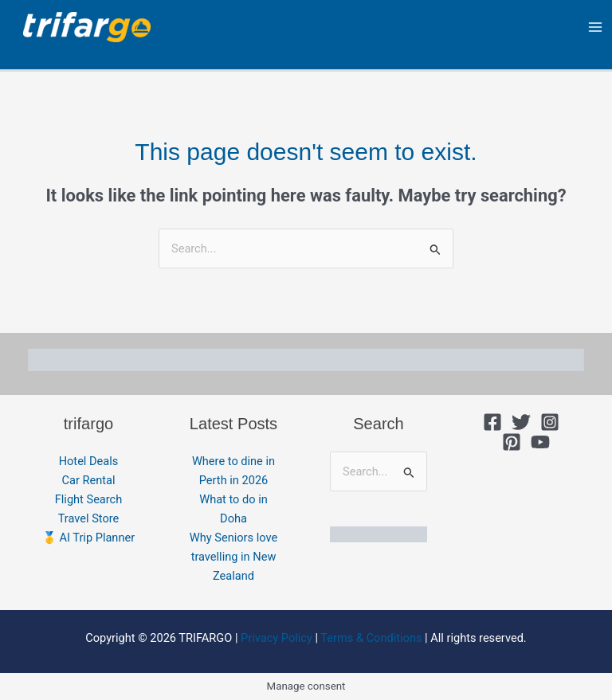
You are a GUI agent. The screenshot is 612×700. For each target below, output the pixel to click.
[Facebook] (492, 422)
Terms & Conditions (371, 638)
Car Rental (89, 480)
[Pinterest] (512, 442)
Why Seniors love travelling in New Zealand (233, 557)
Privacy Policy (277, 638)
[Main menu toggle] (595, 27)
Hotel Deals (89, 461)
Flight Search (89, 499)
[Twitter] (521, 422)
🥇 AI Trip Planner (88, 538)
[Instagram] (550, 422)
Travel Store (89, 518)
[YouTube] (540, 442)
